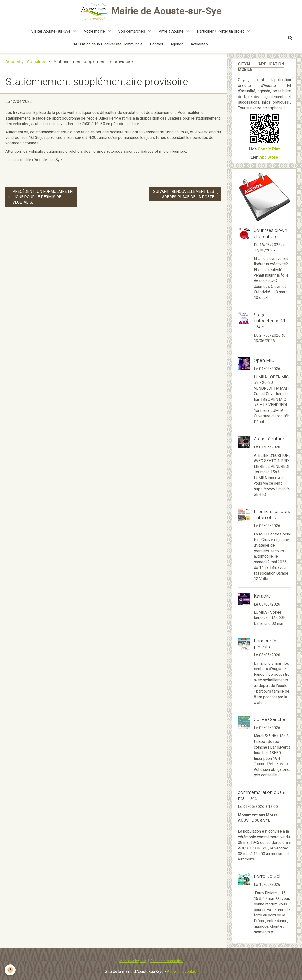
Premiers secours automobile (272, 514)
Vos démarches (132, 31)
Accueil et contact (182, 972)
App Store (269, 157)
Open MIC (264, 360)
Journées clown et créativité (270, 233)
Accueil (13, 62)
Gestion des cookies (166, 961)
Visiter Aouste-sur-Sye (51, 31)
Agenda (177, 44)
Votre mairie (95, 31)
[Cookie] (10, 970)
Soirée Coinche (269, 719)
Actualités (199, 44)
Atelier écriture (269, 439)
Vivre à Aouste (172, 31)
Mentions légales (133, 961)
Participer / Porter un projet (221, 31)
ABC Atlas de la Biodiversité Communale (108, 44)
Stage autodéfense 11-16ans (271, 321)
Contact (157, 44)
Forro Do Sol (267, 876)
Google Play (269, 149)
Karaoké (262, 596)
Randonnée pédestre (266, 644)
